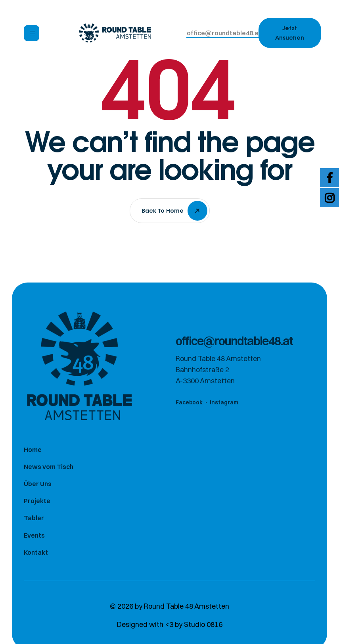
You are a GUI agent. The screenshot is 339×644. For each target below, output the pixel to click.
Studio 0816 (203, 625)
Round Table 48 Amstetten (187, 607)
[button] (224, 33)
